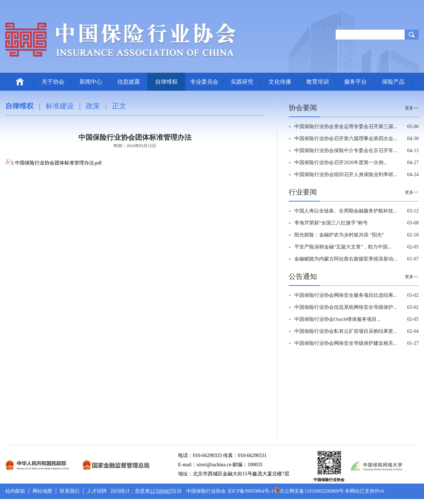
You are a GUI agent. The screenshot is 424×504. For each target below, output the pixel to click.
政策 (93, 106)
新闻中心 (91, 82)
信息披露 (129, 82)
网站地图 (42, 491)
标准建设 (60, 106)
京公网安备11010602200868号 (309, 491)
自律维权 (166, 82)
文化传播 (280, 82)
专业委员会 (204, 82)
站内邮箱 (15, 491)
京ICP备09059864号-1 (250, 491)
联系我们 (70, 491)
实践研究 (242, 82)
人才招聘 (97, 491)
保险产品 (393, 82)
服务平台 (355, 82)
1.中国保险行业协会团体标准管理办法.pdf (54, 163)
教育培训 (318, 82)
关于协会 (53, 82)
